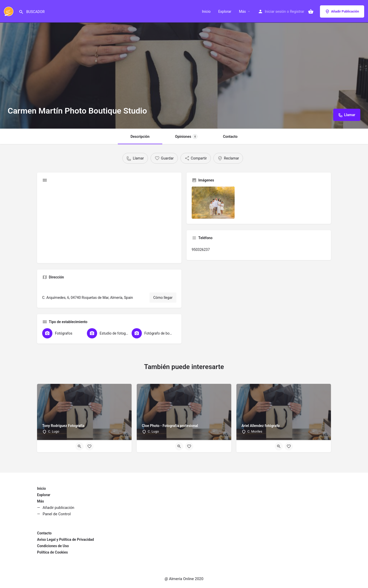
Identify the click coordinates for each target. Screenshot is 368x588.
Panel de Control (57, 514)
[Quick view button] (79, 446)
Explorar (225, 11)
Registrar (297, 11)
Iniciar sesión (275, 11)
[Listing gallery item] (213, 203)
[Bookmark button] (89, 446)
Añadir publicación (59, 508)
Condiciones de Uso (53, 546)
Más (242, 11)
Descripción (140, 137)
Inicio (206, 11)
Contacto (230, 137)
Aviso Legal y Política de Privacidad (65, 540)
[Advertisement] (109, 222)
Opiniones (186, 137)
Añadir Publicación (342, 11)
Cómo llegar (163, 298)
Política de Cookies (52, 552)
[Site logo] (9, 11)
